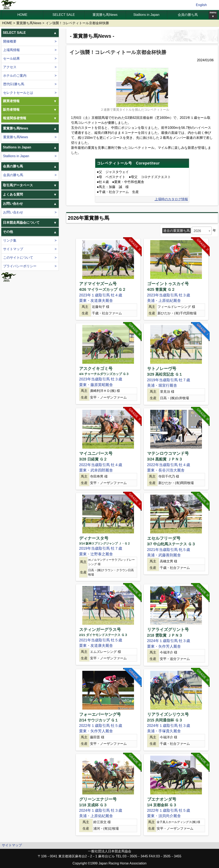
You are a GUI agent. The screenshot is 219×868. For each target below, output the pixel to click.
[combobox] (202, 231)
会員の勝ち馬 (188, 15)
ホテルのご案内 (15, 76)
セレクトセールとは (18, 93)
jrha (9, 5)
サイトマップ (13, 249)
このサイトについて (18, 258)
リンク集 (10, 241)
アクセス (10, 67)
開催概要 (10, 41)
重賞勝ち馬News (105, 15)
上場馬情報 (11, 50)
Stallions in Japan (146, 15)
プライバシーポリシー (20, 266)
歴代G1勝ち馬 (14, 84)
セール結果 (11, 58)
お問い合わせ (13, 212)
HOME (22, 15)
